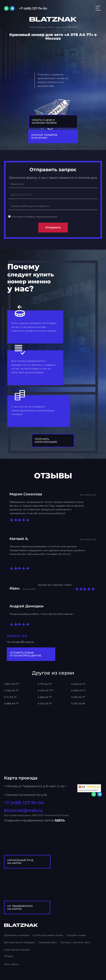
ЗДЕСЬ (60, 820)
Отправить (53, 227)
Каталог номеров (56, 27)
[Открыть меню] (98, 8)
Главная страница (37, 27)
